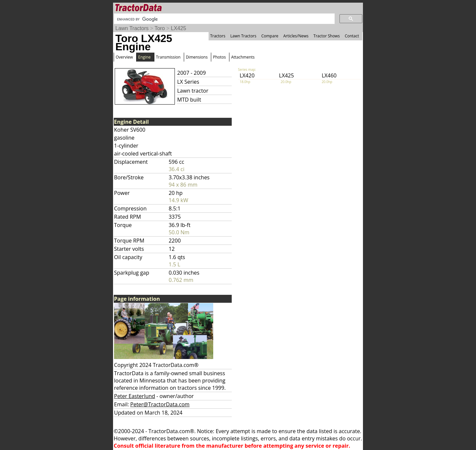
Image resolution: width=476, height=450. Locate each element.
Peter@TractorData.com (160, 404)
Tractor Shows (327, 36)
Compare (270, 36)
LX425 (178, 28)
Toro (159, 28)
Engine (144, 57)
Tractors (218, 36)
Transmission (168, 57)
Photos (219, 57)
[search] (224, 19)
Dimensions (197, 57)
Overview (124, 57)
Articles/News (296, 36)
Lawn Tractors (132, 28)
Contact (352, 36)
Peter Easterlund (135, 396)
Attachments (243, 57)
